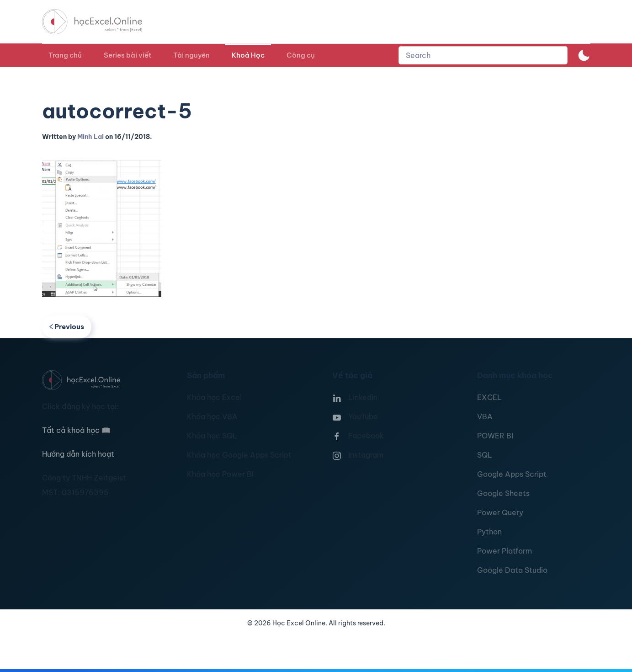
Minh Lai (90, 137)
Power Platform (505, 551)
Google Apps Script (512, 474)
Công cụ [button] (301, 55)
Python (489, 532)
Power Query (500, 512)
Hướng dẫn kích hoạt (78, 454)
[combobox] (483, 55)
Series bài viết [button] (127, 55)
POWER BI (495, 436)
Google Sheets (503, 493)
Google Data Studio (512, 570)
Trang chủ (65, 55)
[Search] (483, 55)
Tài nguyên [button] (191, 55)
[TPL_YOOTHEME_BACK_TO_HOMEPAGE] (101, 22)
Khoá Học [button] (248, 55)
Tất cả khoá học (76, 430)
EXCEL (489, 397)
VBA (485, 416)
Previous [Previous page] (67, 327)
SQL (485, 455)
